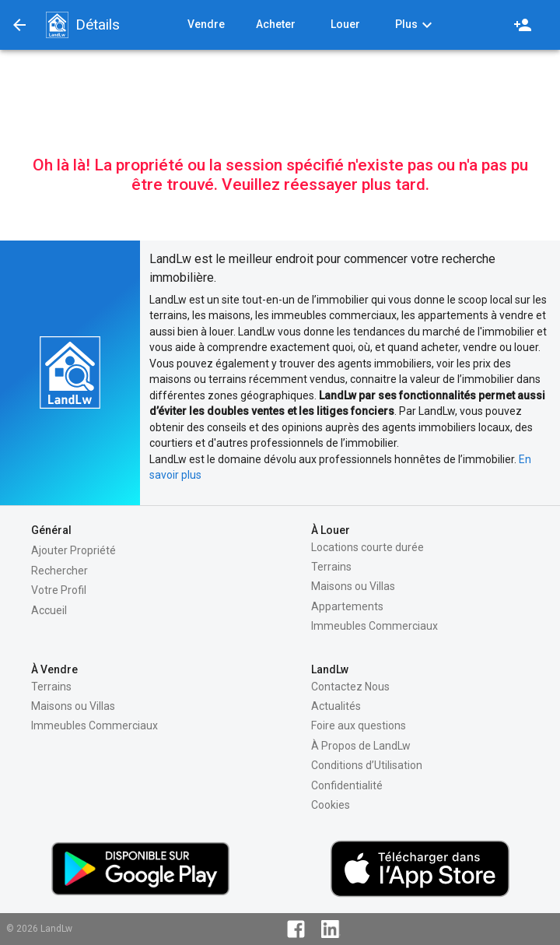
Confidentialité (347, 785)
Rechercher (59, 571)
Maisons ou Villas (353, 586)
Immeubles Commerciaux (374, 626)
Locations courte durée (367, 547)
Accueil (49, 610)
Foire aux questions (359, 725)
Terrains (331, 567)
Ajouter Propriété (73, 550)
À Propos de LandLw (361, 746)
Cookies (331, 805)
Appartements (347, 606)
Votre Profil (59, 590)
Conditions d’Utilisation (367, 765)
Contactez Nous (350, 687)
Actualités (336, 706)
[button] (57, 25)
